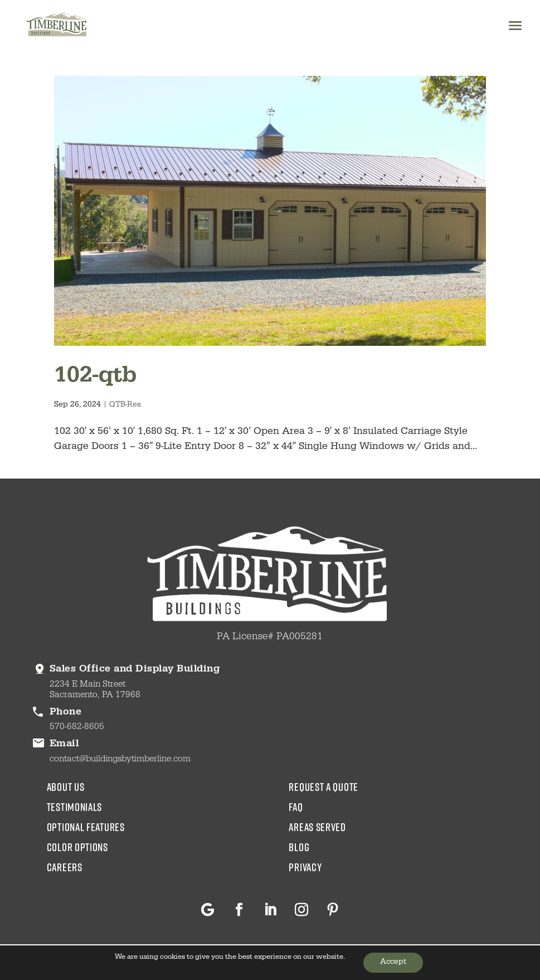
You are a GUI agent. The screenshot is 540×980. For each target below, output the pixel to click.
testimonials (74, 807)
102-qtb (95, 377)
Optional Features (86, 827)
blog (299, 847)
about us (66, 786)
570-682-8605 (77, 727)
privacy (305, 867)
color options (77, 847)
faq (296, 807)
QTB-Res (125, 405)
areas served (317, 827)
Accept (393, 963)
